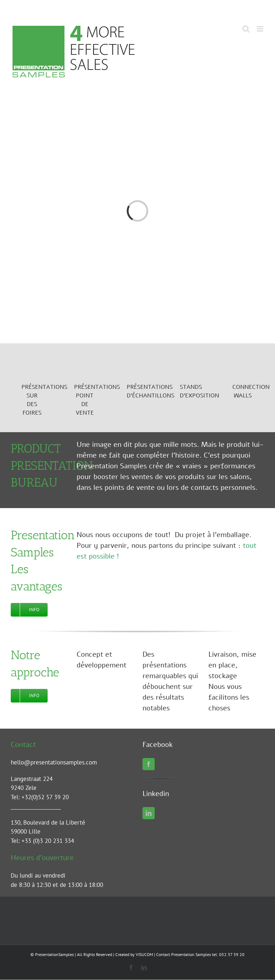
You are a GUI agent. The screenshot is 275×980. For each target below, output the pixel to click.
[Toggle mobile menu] (260, 29)
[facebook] (149, 764)
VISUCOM (144, 954)
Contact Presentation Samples (184, 954)
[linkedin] (149, 813)
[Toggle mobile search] (246, 29)
